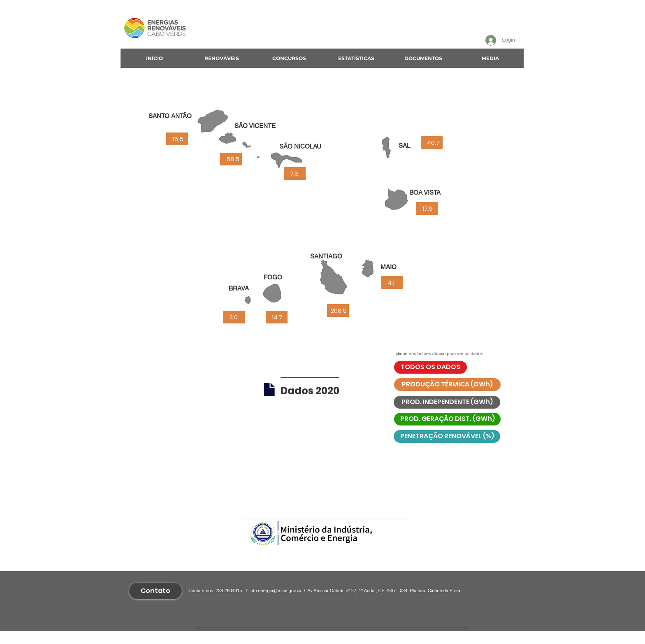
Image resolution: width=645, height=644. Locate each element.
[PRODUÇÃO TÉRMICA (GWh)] (447, 385)
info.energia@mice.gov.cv (276, 591)
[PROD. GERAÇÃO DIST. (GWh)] (447, 419)
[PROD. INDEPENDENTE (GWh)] (447, 402)
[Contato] (155, 591)
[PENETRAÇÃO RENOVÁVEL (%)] (447, 436)
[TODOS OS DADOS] (430, 367)
